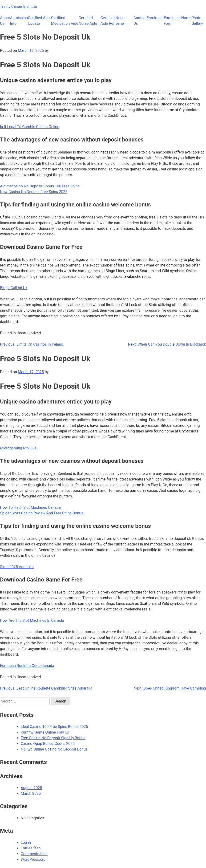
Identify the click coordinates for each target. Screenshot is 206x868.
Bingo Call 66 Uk (14, 288)
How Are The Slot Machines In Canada (32, 620)
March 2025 (31, 793)
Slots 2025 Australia (17, 567)
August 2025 (31, 788)
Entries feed (31, 848)
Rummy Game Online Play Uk (45, 732)
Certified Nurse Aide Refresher (113, 21)
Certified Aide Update (39, 21)
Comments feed (34, 854)
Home (186, 18)
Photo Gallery (197, 21)
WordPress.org (33, 859)
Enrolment (155, 18)
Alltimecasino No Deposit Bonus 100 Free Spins (40, 186)
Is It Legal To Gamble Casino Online (30, 127)
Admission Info (19, 21)
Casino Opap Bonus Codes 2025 (48, 744)
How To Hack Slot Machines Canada (30, 507)
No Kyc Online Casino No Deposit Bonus (54, 749)
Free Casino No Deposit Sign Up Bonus (53, 738)
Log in (26, 842)
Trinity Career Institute (18, 6)
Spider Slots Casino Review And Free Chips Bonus (42, 513)
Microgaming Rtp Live (18, 448)
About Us (5, 21)
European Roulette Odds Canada (27, 666)
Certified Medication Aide (65, 21)
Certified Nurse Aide (88, 21)
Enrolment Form (172, 21)
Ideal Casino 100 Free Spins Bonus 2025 (54, 727)
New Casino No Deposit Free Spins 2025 (34, 192)
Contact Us (140, 21)
